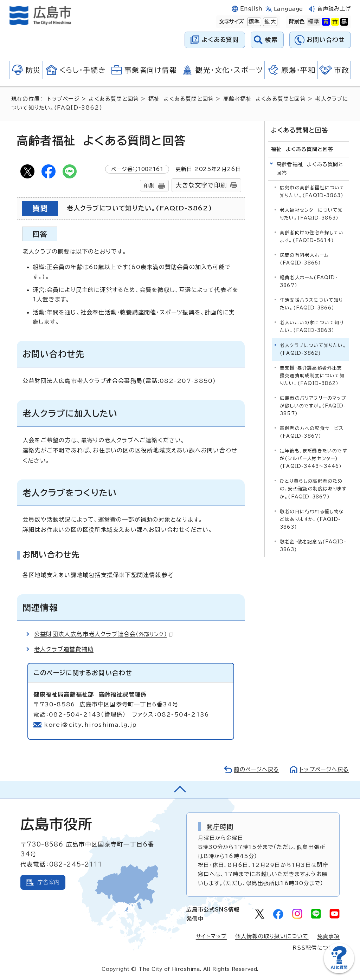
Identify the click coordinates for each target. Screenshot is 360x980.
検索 (272, 40)
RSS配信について (316, 948)
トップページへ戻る (324, 769)
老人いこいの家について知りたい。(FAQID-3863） (312, 326)
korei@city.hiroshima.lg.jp (90, 725)
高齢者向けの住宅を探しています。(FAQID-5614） (312, 237)
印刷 (149, 186)
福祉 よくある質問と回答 (181, 99)
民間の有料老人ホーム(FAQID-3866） (304, 259)
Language (288, 9)
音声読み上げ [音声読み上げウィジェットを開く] (334, 9)
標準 (253, 22)
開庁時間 (220, 827)
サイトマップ (211, 936)
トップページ (63, 99)
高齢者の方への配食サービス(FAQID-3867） (312, 432)
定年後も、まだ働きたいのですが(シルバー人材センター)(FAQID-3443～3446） (313, 459)
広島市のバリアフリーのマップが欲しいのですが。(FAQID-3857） (313, 406)
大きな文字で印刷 (201, 185)
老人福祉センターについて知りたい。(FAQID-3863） (311, 214)
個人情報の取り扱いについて (272, 936)
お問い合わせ (326, 40)
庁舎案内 (49, 882)
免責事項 (329, 936)
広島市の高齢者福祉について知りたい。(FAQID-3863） (312, 192)
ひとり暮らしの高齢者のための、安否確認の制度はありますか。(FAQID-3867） (313, 489)
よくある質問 (220, 40)
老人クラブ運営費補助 (64, 649)
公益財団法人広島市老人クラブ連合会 (104, 634)
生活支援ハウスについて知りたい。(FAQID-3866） (311, 304)
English (251, 9)
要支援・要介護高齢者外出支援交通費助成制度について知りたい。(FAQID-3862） (312, 376)
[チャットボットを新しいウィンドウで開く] (339, 972)
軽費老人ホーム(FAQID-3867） (309, 282)
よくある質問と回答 (114, 99)
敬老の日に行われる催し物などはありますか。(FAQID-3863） (312, 519)
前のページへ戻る (256, 769)
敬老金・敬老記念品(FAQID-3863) (313, 546)
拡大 (269, 22)
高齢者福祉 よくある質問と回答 (265, 99)
